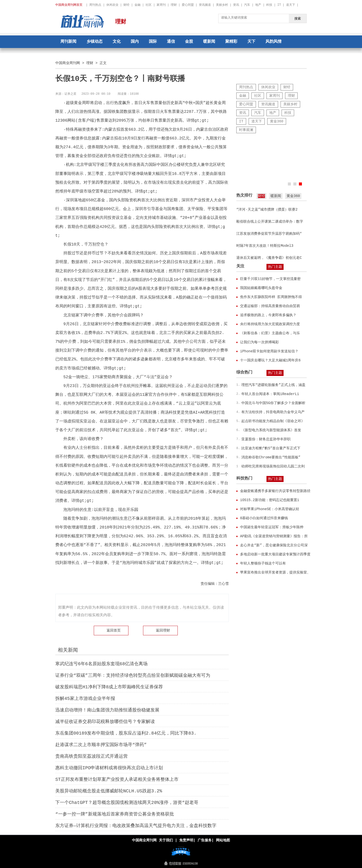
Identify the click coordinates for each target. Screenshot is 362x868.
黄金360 (277, 121)
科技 (269, 5)
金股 (189, 42)
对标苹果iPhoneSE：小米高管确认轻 (270, 509)
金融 (138, 5)
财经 (126, 5)
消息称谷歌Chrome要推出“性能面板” (271, 457)
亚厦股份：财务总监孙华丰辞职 (266, 439)
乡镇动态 (95, 42)
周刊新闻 (68, 42)
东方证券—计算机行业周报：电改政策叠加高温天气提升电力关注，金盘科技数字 (136, 826)
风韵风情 (274, 42)
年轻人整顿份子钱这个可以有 (263, 563)
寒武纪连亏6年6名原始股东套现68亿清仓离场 (101, 664)
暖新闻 (209, 42)
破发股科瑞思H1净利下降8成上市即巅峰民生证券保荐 (109, 687)
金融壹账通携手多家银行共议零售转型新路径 (275, 491)
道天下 (291, 5)
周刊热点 (95, 5)
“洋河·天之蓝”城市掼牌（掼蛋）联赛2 (267, 209)
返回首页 (114, 630)
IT (279, 5)
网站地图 (223, 840)
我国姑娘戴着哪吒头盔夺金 (261, 288)
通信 (171, 42)
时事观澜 (246, 130)
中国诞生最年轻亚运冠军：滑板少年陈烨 (272, 527)
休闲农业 (112, 5)
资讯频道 (205, 5)
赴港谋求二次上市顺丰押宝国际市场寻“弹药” (101, 745)
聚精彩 (231, 42)
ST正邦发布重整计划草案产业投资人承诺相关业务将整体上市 (117, 780)
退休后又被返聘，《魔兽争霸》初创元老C (269, 258)
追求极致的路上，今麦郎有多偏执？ (268, 315)
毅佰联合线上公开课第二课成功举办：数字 (270, 222)
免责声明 (186, 840)
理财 (174, 5)
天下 (251, 42)
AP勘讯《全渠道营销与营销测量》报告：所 (274, 536)
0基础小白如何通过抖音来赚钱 (264, 518)
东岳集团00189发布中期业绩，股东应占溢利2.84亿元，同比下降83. (126, 733)
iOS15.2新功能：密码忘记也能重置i (270, 500)
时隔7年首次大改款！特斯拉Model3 (265, 246)
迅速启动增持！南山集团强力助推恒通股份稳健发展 (107, 710)
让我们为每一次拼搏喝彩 (259, 342)
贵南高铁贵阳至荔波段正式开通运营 (92, 756)
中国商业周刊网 (68, 63)
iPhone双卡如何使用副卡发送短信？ (269, 351)
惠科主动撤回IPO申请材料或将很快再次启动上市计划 (109, 768)
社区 (149, 5)
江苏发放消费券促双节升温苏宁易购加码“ (269, 234)
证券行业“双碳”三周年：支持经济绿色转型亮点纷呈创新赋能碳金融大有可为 (133, 676)
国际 (153, 42)
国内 (135, 42)
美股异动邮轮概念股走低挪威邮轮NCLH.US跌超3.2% (109, 791)
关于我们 (166, 840)
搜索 (298, 18)
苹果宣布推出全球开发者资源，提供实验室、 (275, 572)
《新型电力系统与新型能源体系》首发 (271, 430)
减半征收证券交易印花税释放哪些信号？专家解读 (105, 722)
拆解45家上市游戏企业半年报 (85, 699)
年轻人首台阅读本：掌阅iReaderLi (270, 394)
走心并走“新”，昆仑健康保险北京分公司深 (274, 545)
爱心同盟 (188, 5)
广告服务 (205, 840)
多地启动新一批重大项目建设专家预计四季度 (275, 554)
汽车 (247, 5)
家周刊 (161, 5)
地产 (258, 5)
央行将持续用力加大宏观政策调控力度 (270, 324)
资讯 (236, 5)
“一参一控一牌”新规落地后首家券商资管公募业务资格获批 (115, 814)
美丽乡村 (222, 5)
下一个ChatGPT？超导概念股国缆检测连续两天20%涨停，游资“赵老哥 (127, 803)
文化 (117, 42)
